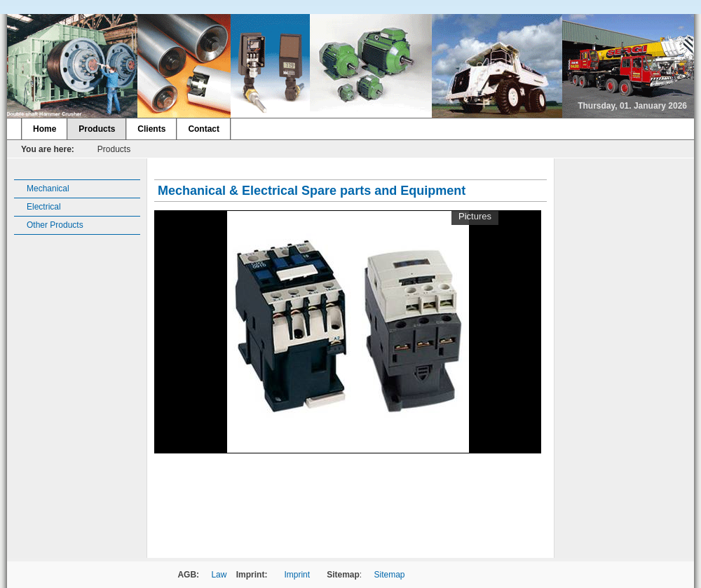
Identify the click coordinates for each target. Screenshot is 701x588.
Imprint (297, 575)
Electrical (44, 207)
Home (45, 129)
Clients (151, 129)
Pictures (475, 216)
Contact (204, 129)
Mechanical (48, 189)
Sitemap (390, 575)
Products (97, 129)
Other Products (55, 225)
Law (219, 575)
